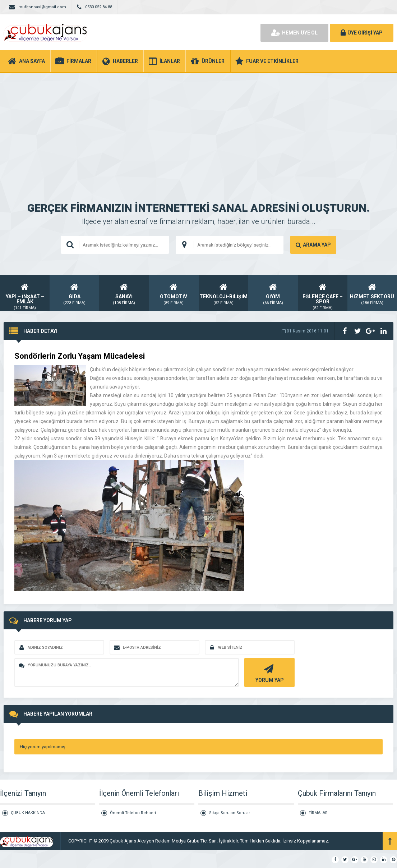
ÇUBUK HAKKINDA (28, 813)
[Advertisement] (198, 127)
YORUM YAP (269, 673)
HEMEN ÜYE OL (294, 33)
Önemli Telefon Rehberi (133, 813)
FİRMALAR (318, 813)
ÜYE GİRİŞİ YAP (362, 33)
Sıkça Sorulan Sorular (230, 813)
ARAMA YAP (313, 245)
